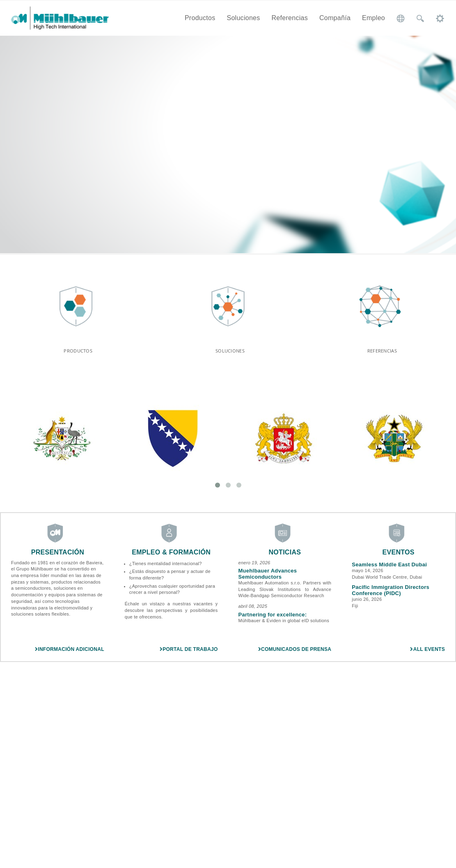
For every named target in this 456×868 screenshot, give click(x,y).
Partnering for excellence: (273, 619)
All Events (427, 654)
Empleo (374, 18)
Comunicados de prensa (295, 654)
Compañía (335, 18)
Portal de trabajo (189, 654)
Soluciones (243, 18)
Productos (200, 18)
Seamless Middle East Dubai (389, 569)
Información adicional (70, 654)
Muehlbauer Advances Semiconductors (268, 578)
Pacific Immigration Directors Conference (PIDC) (391, 594)
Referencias (290, 18)
